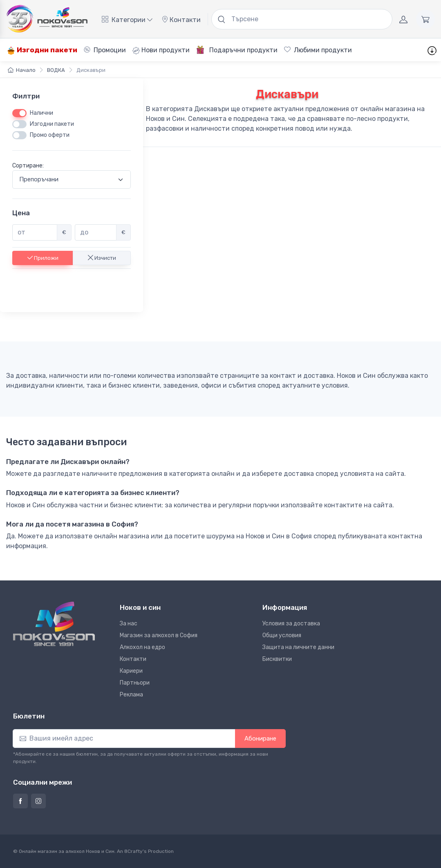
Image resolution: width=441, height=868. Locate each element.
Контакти (181, 20)
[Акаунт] (403, 19)
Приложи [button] (43, 258)
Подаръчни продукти (237, 50)
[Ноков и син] (54, 624)
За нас (129, 624)
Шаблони (378, 50)
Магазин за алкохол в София (159, 635)
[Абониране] (124, 739)
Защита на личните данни (298, 647)
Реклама (131, 695)
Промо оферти (50, 135)
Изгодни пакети (42, 50)
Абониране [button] (260, 739)
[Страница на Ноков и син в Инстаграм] (38, 801)
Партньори (135, 683)
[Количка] (425, 19)
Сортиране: (28, 166)
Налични (41, 113)
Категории (127, 20)
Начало (22, 70)
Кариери (131, 671)
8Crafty (133, 851)
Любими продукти (318, 50)
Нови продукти (161, 50)
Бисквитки (277, 659)
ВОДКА (56, 70)
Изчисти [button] (102, 258)
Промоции (105, 50)
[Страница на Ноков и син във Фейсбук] (20, 801)
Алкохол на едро (142, 647)
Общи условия (282, 635)
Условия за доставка (291, 624)
